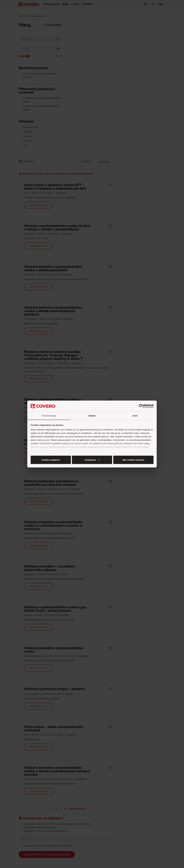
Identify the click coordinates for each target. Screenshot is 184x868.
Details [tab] (92, 416)
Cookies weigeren (132, 460)
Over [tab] (135, 416)
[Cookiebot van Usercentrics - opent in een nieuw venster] (141, 406)
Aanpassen (92, 460)
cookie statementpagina (93, 447)
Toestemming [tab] (49, 416)
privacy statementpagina (53, 447)
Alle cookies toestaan (51, 460)
